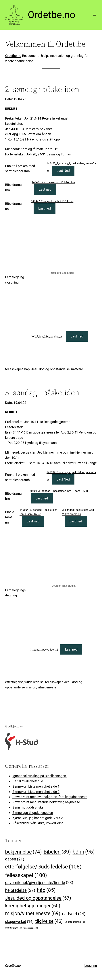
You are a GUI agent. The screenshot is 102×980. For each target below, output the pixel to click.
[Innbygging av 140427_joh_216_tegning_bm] (63, 273)
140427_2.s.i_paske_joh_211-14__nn (52, 201)
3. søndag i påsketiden (42, 393)
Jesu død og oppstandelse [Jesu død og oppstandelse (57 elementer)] (38, 898)
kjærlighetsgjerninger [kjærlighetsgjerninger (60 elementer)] (33, 906)
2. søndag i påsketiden (42, 89)
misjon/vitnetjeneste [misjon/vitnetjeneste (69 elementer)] (33, 914)
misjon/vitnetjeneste (41, 687)
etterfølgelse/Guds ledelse (24, 682)
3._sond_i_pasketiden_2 (44, 650)
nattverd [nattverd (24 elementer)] (74, 914)
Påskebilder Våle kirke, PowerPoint (38, 823)
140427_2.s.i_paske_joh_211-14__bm (53, 182)
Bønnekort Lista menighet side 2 (36, 792)
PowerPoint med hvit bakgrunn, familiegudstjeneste (50, 797)
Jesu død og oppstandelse (50, 369)
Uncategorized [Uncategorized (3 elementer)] (75, 922)
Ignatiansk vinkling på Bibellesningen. (40, 776)
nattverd (77, 369)
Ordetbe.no (52, 15)
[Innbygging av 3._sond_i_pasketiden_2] (64, 586)
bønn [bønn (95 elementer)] (84, 852)
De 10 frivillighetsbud (28, 781)
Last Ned (63, 171)
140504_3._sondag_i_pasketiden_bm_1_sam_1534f (58, 491)
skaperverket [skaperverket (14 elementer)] (19, 922)
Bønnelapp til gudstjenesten (33, 813)
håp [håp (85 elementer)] (46, 890)
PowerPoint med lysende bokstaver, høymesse (46, 802)
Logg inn (91, 966)
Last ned (45, 189)
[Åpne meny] (95, 15)
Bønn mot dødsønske (28, 807)
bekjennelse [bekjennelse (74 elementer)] (23, 852)
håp (27, 369)
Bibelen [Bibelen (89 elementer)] (57, 852)
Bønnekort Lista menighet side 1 (36, 786)
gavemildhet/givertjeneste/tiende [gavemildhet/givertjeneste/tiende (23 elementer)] (39, 883)
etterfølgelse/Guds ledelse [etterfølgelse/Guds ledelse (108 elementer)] (43, 867)
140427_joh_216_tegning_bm (46, 337)
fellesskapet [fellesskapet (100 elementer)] (26, 875)
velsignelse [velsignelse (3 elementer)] (13, 928)
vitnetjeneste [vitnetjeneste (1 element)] (31, 928)
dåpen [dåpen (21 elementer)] (15, 859)
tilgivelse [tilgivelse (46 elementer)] (49, 921)
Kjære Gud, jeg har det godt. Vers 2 (38, 818)
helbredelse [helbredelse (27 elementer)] (20, 891)
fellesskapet (14, 369)
